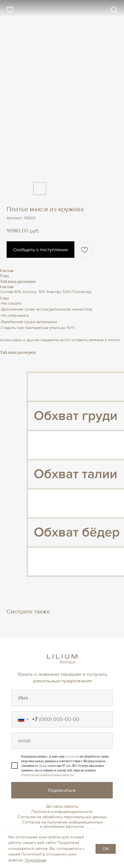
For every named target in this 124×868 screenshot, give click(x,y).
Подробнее (36, 860)
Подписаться (62, 790)
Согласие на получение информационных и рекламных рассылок (62, 824)
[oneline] (62, 698)
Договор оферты (62, 806)
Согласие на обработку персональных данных (62, 817)
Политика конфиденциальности (62, 812)
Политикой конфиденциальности (47, 775)
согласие (72, 756)
